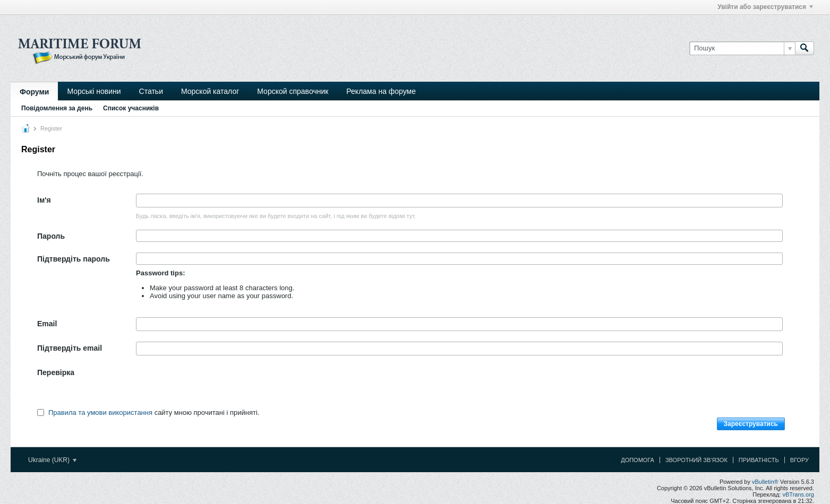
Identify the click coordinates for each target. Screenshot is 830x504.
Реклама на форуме (381, 91)
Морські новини (94, 91)
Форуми (34, 92)
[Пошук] (742, 48)
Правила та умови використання (100, 412)
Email (47, 324)
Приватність (759, 460)
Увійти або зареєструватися (765, 7)
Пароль (51, 236)
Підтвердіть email (70, 348)
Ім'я (44, 200)
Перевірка (56, 372)
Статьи (151, 91)
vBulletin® (765, 482)
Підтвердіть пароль (74, 259)
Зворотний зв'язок (696, 460)
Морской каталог (210, 91)
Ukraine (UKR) (52, 460)
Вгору (799, 460)
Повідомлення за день (57, 108)
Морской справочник (293, 91)
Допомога (638, 460)
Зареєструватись (751, 424)
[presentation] (217, 387)
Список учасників (131, 108)
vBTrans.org (798, 494)
